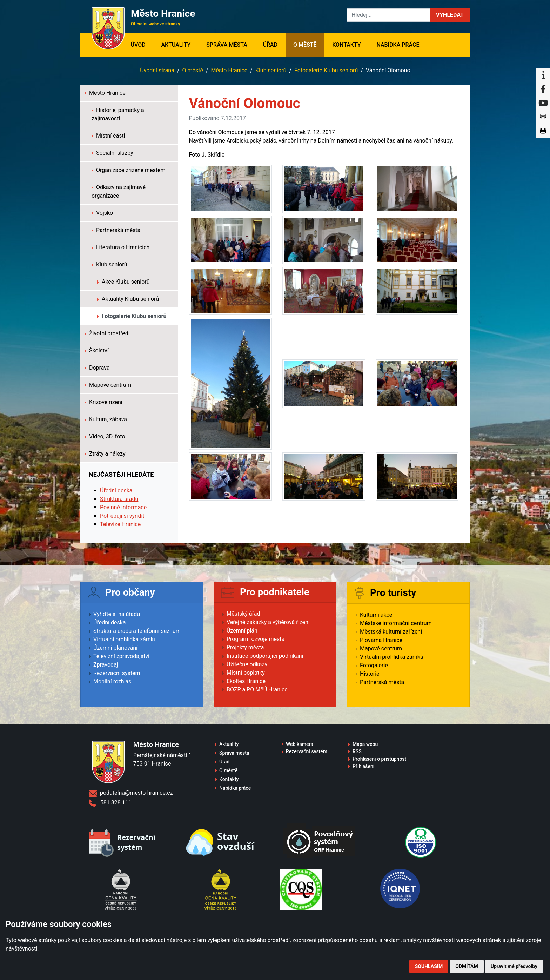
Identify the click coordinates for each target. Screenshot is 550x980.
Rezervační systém (117, 673)
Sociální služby (112, 153)
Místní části (108, 136)
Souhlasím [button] (429, 966)
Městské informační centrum (396, 623)
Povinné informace (123, 507)
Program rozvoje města (256, 639)
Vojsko (102, 213)
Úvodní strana (157, 70)
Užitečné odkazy (247, 664)
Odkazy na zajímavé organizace (119, 191)
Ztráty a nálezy (105, 454)
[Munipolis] (543, 117)
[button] (450, 15)
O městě (305, 45)
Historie (370, 674)
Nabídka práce (398, 45)
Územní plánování (115, 648)
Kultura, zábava (106, 419)
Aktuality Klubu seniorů (128, 299)
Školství (97, 350)
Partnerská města (116, 230)
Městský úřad (243, 614)
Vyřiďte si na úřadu (117, 614)
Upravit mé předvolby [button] (514, 966)
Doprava (97, 368)
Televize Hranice (120, 524)
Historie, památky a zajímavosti (118, 114)
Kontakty (346, 45)
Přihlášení (364, 766)
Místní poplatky (246, 673)
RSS (357, 751)
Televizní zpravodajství (121, 656)
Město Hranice (229, 70)
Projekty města (245, 647)
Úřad (270, 45)
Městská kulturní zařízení (391, 632)
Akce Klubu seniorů (123, 282)
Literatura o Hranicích (120, 247)
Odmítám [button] (467, 966)
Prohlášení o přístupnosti (380, 759)
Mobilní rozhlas (112, 681)
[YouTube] (543, 103)
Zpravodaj (106, 665)
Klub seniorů (271, 70)
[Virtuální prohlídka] (543, 131)
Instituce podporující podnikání (265, 656)
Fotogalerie (374, 665)
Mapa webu (365, 744)
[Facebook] (543, 89)
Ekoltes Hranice (246, 681)
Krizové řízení (103, 402)
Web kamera (300, 744)
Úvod (142, 44)
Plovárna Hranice (381, 640)
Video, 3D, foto (105, 436)
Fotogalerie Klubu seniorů (326, 70)
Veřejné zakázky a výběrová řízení (268, 622)
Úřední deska (116, 491)
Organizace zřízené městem (129, 170)
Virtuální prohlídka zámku (125, 639)
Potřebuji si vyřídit (122, 516)
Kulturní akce (376, 615)
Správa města (227, 45)
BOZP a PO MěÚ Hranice (257, 690)
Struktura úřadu (119, 499)
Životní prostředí (107, 333)
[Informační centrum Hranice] (543, 75)
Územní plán (242, 631)
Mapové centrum (108, 385)
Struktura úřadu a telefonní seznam (137, 631)
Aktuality (176, 45)
